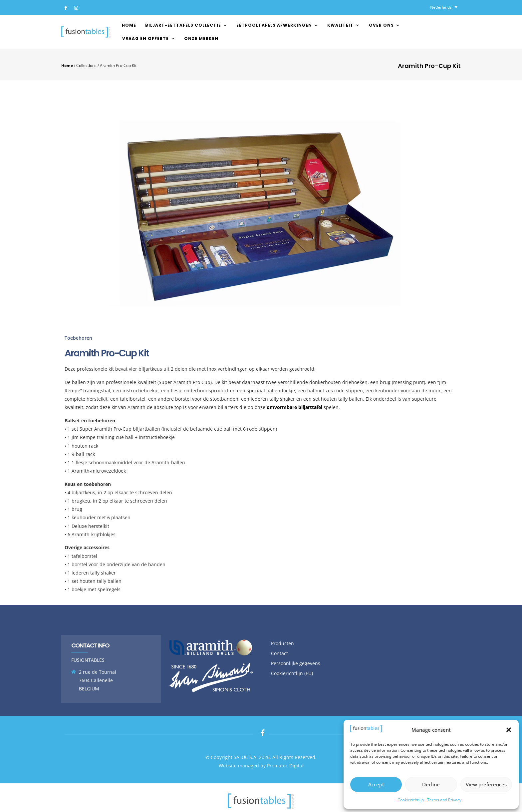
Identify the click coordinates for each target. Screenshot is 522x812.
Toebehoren (78, 338)
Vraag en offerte (149, 38)
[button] (509, 730)
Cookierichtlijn (411, 800)
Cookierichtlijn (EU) (292, 673)
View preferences (486, 784)
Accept (376, 784)
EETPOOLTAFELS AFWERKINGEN (277, 25)
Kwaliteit (344, 25)
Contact (279, 653)
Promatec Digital (285, 766)
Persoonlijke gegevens (296, 663)
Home (129, 25)
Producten (282, 643)
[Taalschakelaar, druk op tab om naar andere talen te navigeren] (444, 7)
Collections (86, 65)
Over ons (385, 25)
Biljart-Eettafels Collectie (186, 25)
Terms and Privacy (444, 800)
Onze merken (201, 38)
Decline (431, 784)
